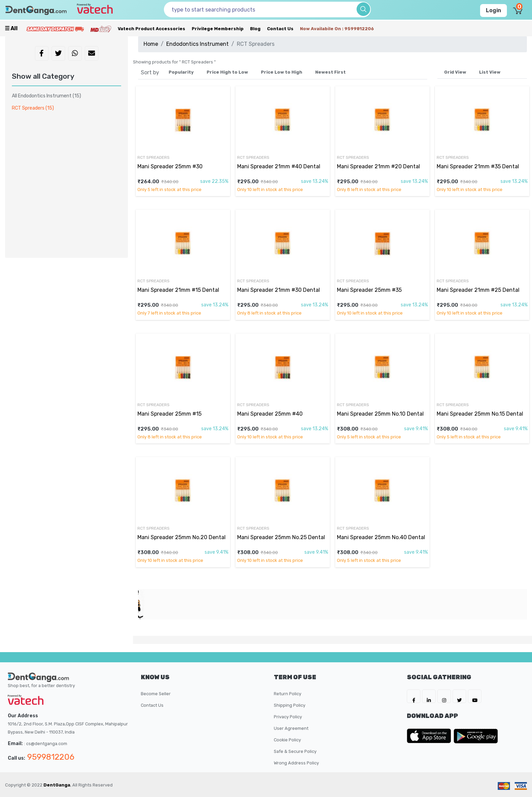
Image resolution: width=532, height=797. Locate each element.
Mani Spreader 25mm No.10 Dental (380, 414)
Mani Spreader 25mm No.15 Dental (480, 414)
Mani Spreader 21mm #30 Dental (279, 290)
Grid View (455, 72)
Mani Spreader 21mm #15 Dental (178, 290)
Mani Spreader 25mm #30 (170, 166)
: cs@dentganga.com (46, 744)
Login (493, 10)
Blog (255, 29)
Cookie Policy (287, 740)
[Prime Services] (55, 29)
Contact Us (280, 29)
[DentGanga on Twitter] (459, 696)
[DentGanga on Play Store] (476, 736)
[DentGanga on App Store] (430, 736)
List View (490, 72)
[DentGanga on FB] (414, 696)
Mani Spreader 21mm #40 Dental (279, 166)
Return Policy (288, 694)
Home (151, 44)
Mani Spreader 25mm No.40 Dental (381, 537)
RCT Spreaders (154, 157)
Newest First (330, 72)
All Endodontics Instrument (46, 96)
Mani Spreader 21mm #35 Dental (478, 166)
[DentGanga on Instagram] (444, 696)
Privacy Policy (288, 717)
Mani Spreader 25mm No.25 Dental (281, 537)
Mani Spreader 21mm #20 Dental (378, 166)
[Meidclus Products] (101, 29)
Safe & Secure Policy (295, 751)
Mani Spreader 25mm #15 (169, 414)
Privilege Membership (218, 29)
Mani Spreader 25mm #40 (270, 414)
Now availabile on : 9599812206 (337, 29)
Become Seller (156, 694)
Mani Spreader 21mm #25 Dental (478, 290)
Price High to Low (227, 72)
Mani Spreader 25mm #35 (369, 290)
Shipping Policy (290, 705)
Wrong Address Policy (296, 763)
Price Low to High (282, 72)
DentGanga (57, 785)
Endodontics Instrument (197, 44)
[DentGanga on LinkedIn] (429, 696)
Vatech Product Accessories (151, 29)
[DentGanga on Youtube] (475, 696)
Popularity (181, 72)
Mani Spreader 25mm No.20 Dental (182, 537)
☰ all (11, 28)
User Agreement (291, 728)
